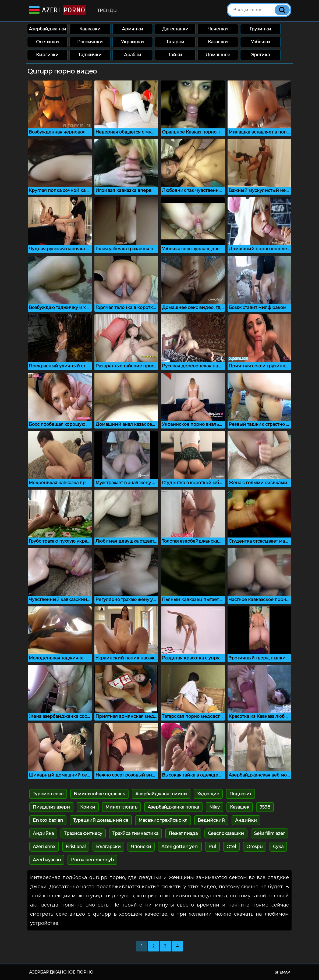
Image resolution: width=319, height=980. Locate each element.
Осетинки (47, 42)
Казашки (218, 42)
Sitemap (282, 972)
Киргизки (47, 55)
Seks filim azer (270, 833)
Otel (231, 847)
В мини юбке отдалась (99, 794)
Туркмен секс (48, 794)
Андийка (43, 833)
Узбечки (260, 42)
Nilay (215, 807)
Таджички (90, 55)
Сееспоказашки (226, 833)
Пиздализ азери (51, 807)
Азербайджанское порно (61, 972)
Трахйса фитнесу (83, 833)
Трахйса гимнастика (135, 833)
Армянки (132, 29)
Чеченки (218, 29)
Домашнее (218, 55)
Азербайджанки (47, 29)
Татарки (175, 42)
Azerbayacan (47, 860)
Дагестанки (175, 29)
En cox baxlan (48, 820)
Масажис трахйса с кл (163, 820)
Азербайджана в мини (161, 794)
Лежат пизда (183, 833)
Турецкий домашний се (101, 820)
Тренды (107, 10)
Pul (212, 847)
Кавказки (90, 29)
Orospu (255, 847)
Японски (141, 847)
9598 (265, 807)
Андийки (246, 820)
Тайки (175, 55)
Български (108, 847)
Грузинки (260, 29)
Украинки (132, 42)
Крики (88, 807)
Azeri (57, 10)
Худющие (208, 794)
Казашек (240, 807)
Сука (278, 847)
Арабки (133, 55)
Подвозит (240, 794)
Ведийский (211, 820)
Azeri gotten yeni (180, 847)
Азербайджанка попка (173, 807)
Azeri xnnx (44, 847)
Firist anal (76, 847)
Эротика (260, 55)
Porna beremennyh (92, 860)
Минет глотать (121, 807)
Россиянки (90, 42)
